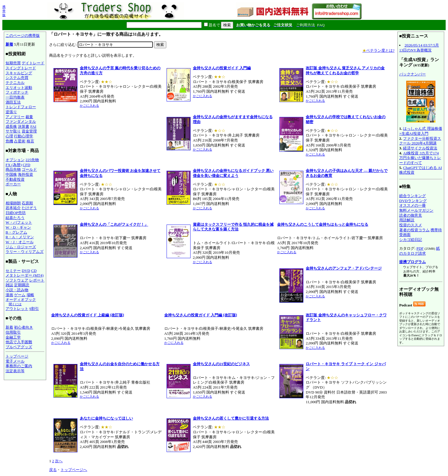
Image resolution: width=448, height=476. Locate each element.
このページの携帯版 (23, 36)
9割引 (34, 309)
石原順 (27, 203)
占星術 (20, 141)
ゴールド (29, 169)
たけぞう (29, 208)
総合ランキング (412, 196)
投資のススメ (411, 225)
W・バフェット (19, 222)
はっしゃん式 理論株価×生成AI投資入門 (421, 131)
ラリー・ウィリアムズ (25, 252)
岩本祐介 (13, 208)
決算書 (24, 126)
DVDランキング (413, 201)
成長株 (11, 126)
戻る (53, 470)
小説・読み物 (17, 290)
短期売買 (13, 63)
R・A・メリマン (20, 237)
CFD (27, 165)
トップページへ (74, 470)
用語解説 (407, 220)
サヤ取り (13, 131)
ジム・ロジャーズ (21, 247)
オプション (15, 160)
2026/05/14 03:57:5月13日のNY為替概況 (419, 48)
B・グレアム (16, 232)
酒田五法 (13, 102)
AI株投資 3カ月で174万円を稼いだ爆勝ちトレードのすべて (420, 158)
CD (34, 271)
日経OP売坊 (16, 213)
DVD (26, 271)
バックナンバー (412, 74)
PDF (420, 248)
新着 (9, 44)
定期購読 (22, 285)
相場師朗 (13, 203)
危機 (9, 141)
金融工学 (13, 337)
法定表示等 (15, 371)
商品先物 (13, 169)
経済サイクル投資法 (420, 148)
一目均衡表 (15, 97)
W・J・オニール (20, 242)
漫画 (9, 295)
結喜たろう (15, 218)
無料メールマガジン (416, 210)
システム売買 (17, 78)
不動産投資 (15, 179)
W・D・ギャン (18, 227)
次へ (59, 461)
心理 (9, 136)
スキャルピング (19, 73)
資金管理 (29, 131)
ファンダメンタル (21, 121)
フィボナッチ (17, 92)
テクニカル (15, 83)
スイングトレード (21, 68)
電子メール (15, 361)
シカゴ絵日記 (411, 240)
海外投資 (25, 174)
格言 (30, 141)
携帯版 (4, 11)
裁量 (29, 117)
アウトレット (17, 309)
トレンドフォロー (21, 107)
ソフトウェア (17, 280)
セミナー (13, 271)
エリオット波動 (19, 88)
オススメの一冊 (412, 205)
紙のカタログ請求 (420, 251)
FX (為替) (14, 165)
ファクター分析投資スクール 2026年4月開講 (420, 141)
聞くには (15, 304)
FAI (33, 126)
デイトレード (33, 63)
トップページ (17, 356)
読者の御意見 (411, 215)
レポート (37, 280)
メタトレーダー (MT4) (25, 275)
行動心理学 (24, 136)
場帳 (30, 295)
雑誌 (9, 285)
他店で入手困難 (19, 342)
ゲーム (20, 295)
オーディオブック (21, 300)
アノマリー (15, 117)
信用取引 (13, 332)
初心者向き (24, 327)
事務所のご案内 (19, 366)
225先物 (32, 160)
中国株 (11, 174)
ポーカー (13, 184)
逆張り (11, 112)
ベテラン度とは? (378, 50)
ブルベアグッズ (19, 347)
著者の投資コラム (414, 230)
